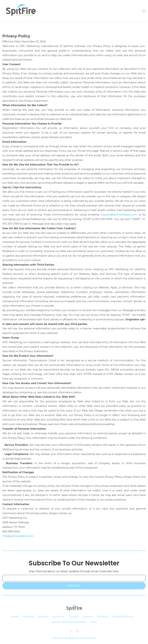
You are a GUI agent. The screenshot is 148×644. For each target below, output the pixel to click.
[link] (74, 610)
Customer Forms (123, 617)
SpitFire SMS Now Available (69, 622)
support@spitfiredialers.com (119, 215)
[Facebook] (71, 634)
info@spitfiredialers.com (18, 536)
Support (88, 617)
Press (93, 622)
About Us (59, 617)
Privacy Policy (61, 638)
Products (28, 617)
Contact (74, 617)
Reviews (103, 617)
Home (15, 617)
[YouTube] (77, 634)
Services (43, 617)
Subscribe (74, 586)
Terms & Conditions (84, 638)
